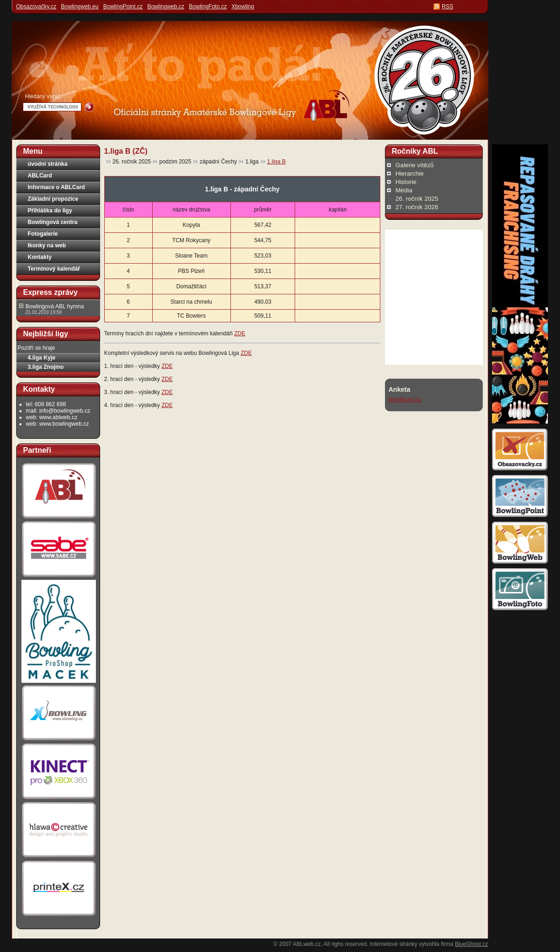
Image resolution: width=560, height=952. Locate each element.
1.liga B (277, 162)
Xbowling (243, 7)
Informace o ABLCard (57, 187)
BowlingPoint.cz (123, 7)
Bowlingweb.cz (165, 7)
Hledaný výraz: (44, 96)
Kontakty (40, 257)
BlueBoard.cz (405, 400)
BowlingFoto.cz (208, 7)
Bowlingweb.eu (80, 7)
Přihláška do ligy (50, 211)
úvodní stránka (48, 164)
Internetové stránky (393, 944)
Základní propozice (53, 199)
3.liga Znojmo (46, 367)
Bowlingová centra (53, 222)
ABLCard (40, 176)
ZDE (240, 333)
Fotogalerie (43, 234)
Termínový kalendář (54, 269)
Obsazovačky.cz (36, 7)
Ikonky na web (47, 245)
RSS (448, 7)
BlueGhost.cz (471, 944)
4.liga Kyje (42, 358)
